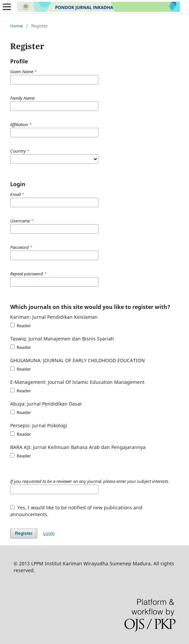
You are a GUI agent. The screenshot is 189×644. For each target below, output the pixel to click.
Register (24, 533)
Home (16, 26)
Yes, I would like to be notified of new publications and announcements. (76, 511)
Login (49, 533)
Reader (21, 326)
